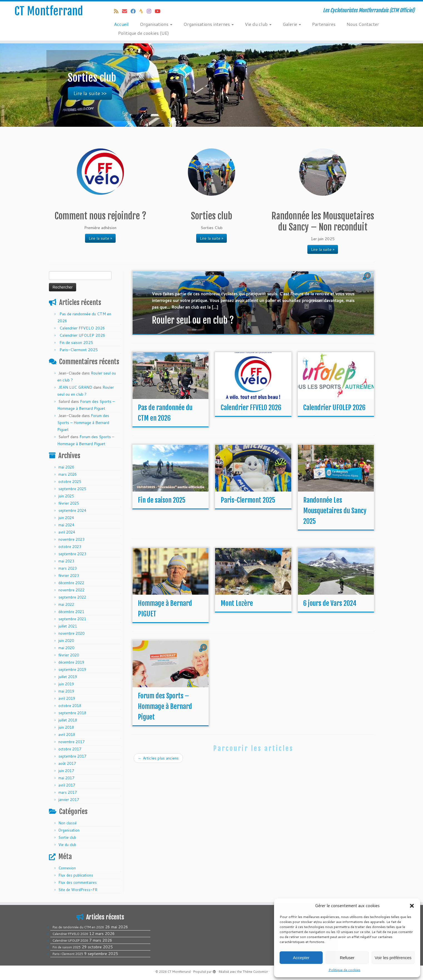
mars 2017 (68, 792)
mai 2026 (66, 467)
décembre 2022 (71, 583)
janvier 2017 (69, 800)
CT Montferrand (49, 11)
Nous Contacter (363, 24)
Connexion (67, 868)
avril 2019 (67, 698)
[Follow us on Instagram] (151, 11)
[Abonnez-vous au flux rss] (118, 11)
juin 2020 (66, 641)
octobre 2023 (70, 547)
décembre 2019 (71, 662)
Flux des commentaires (78, 882)
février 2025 (69, 503)
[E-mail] (126, 11)
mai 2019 (66, 691)
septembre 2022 (72, 597)
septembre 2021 (72, 619)
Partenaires (324, 24)
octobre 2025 (70, 482)
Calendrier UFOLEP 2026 (82, 335)
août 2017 (67, 763)
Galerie (292, 24)
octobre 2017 (70, 749)
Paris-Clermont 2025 (79, 350)
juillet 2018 (68, 720)
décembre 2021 (71, 612)
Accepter (301, 958)
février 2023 (69, 575)
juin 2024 (66, 518)
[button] (412, 906)
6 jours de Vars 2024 (330, 603)
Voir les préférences (393, 958)
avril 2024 (67, 532)
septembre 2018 (72, 713)
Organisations (156, 24)
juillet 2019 (68, 677)
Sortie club (67, 837)
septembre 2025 (72, 489)
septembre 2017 (72, 756)
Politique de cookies (344, 970)
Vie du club (258, 24)
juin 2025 (66, 496)
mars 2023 (68, 568)
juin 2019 (66, 684)
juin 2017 (66, 771)
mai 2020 (66, 648)
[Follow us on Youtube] (159, 11)
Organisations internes (209, 24)
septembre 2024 (72, 510)
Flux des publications (76, 875)
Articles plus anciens (158, 758)
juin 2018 (66, 727)
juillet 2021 (68, 626)
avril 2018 (67, 735)
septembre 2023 (72, 554)
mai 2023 (66, 561)
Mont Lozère (237, 603)
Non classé (68, 823)
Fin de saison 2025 (76, 343)
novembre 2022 (71, 590)
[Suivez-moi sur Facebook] (135, 11)
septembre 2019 (72, 669)
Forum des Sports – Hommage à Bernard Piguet (83, 423)
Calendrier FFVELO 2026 (82, 328)
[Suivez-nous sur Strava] (143, 11)
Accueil (121, 24)
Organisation (69, 830)
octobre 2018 (70, 706)
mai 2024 (66, 525)
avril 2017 (67, 785)
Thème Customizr (255, 972)
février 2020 (69, 655)
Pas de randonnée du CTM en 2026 (78, 927)
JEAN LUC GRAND (75, 387)
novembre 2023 (71, 539)
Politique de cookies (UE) (144, 33)
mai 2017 (66, 778)
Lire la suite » (100, 238)
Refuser (347, 958)
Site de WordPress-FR (78, 890)
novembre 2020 (71, 633)
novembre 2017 (71, 742)
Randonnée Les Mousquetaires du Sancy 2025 (335, 511)
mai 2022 (66, 604)
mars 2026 (68, 474)
